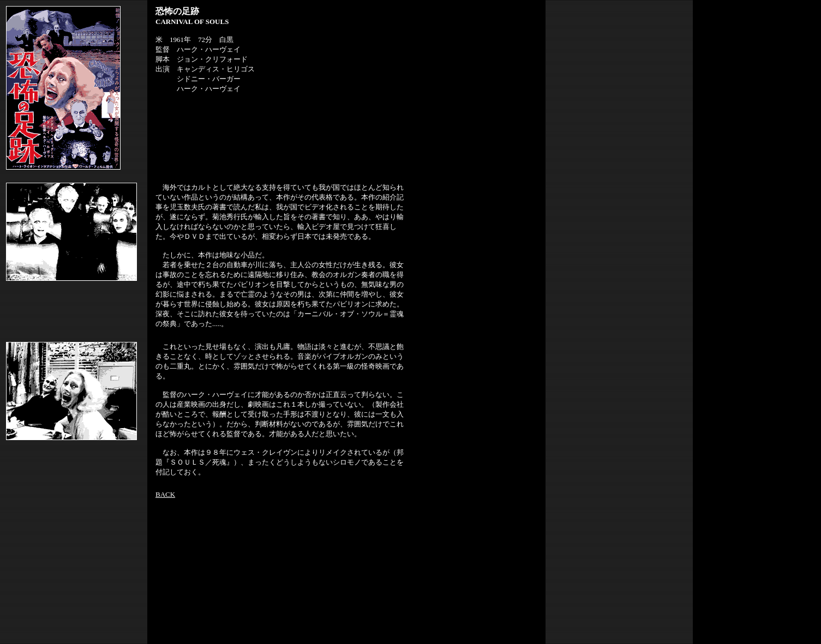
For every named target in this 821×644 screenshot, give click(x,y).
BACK (165, 494)
